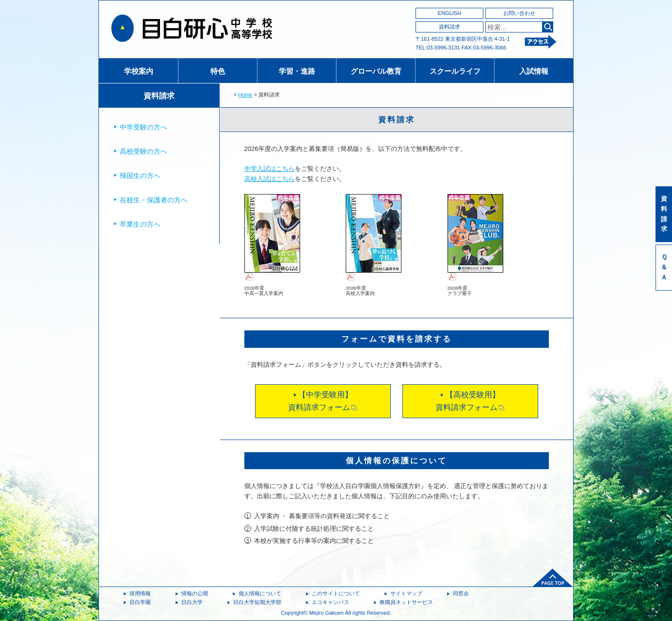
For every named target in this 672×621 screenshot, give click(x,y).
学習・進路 (297, 71)
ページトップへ (553, 578)
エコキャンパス (330, 602)
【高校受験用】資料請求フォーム (470, 401)
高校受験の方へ (144, 151)
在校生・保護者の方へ (154, 200)
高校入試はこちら (270, 179)
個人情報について (260, 593)
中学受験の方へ (144, 127)
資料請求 (449, 27)
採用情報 (140, 593)
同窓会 (461, 593)
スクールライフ (455, 71)
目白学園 (140, 602)
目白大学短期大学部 (257, 602)
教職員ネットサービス (406, 602)
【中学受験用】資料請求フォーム (323, 401)
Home (245, 95)
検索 (548, 27)
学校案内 (139, 71)
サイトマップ (406, 593)
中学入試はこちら (270, 169)
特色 (218, 71)
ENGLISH (449, 13)
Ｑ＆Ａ (664, 267)
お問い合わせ (519, 13)
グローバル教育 (376, 71)
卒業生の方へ (140, 224)
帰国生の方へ (140, 176)
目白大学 (192, 602)
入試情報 (534, 71)
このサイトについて (336, 593)
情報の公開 (195, 593)
